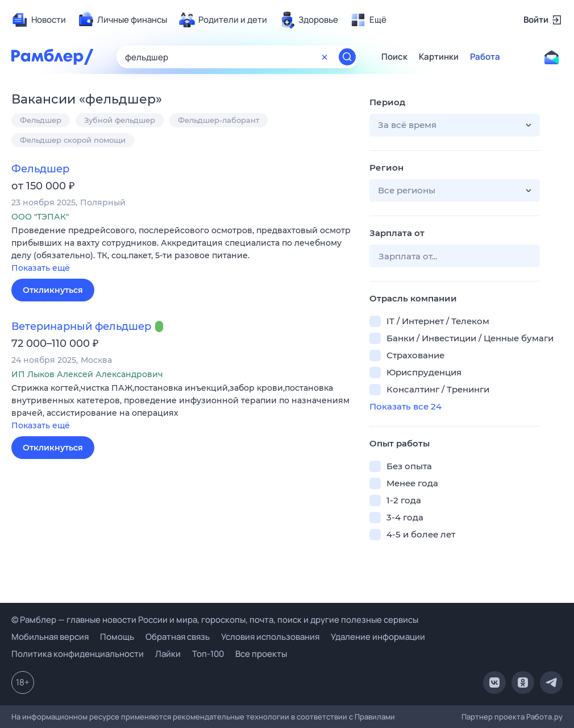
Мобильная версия (50, 637)
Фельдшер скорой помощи (73, 140)
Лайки (168, 654)
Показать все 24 (405, 406)
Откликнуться (53, 290)
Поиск (394, 57)
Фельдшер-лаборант (219, 120)
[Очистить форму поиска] (325, 57)
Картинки (439, 57)
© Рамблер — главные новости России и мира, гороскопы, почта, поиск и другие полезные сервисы (215, 620)
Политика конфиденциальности (78, 654)
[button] (182, 250)
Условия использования (270, 637)
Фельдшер (41, 120)
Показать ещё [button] (41, 268)
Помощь (117, 637)
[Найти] (347, 57)
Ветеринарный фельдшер (81, 326)
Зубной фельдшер (120, 120)
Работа (485, 57)
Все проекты (261, 654)
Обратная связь (178, 637)
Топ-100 (208, 654)
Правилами (375, 717)
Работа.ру (544, 717)
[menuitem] (39, 20)
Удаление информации (378, 637)
